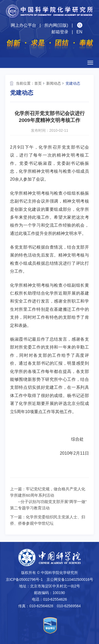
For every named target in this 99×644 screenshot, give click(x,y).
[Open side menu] (90, 63)
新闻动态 (54, 83)
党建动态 (73, 83)
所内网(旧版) (56, 25)
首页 (38, 83)
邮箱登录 (60, 32)
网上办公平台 (23, 25)
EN (79, 32)
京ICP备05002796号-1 (24, 579)
